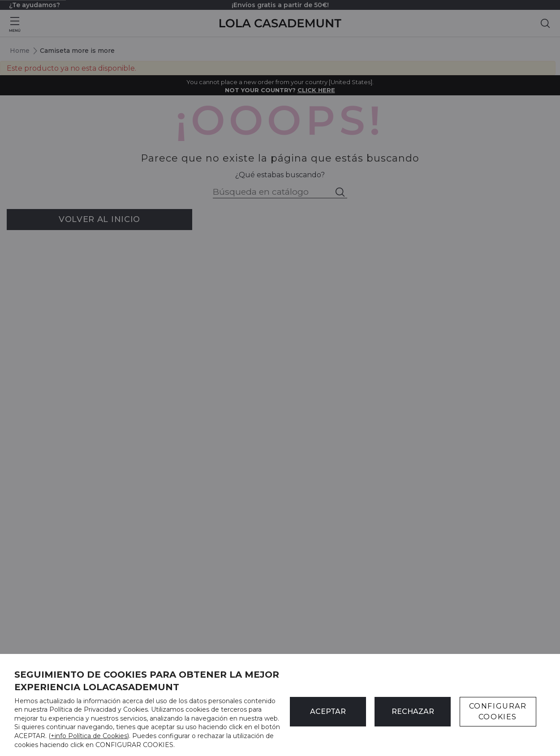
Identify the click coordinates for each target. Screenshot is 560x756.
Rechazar (413, 711)
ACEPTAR (328, 711)
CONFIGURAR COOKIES (498, 711)
